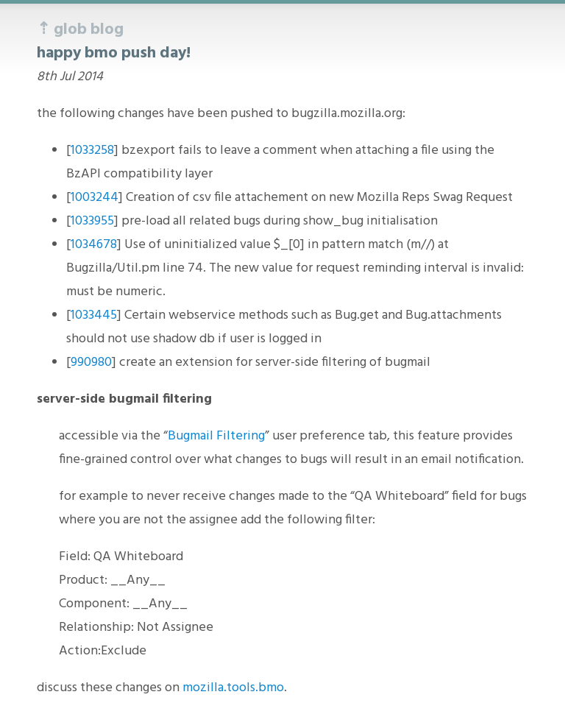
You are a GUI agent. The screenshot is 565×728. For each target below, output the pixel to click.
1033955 (92, 221)
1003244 (95, 198)
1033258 (92, 151)
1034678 (94, 245)
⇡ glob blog (80, 30)
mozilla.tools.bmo (233, 688)
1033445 (94, 315)
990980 (91, 363)
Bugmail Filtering (216, 436)
